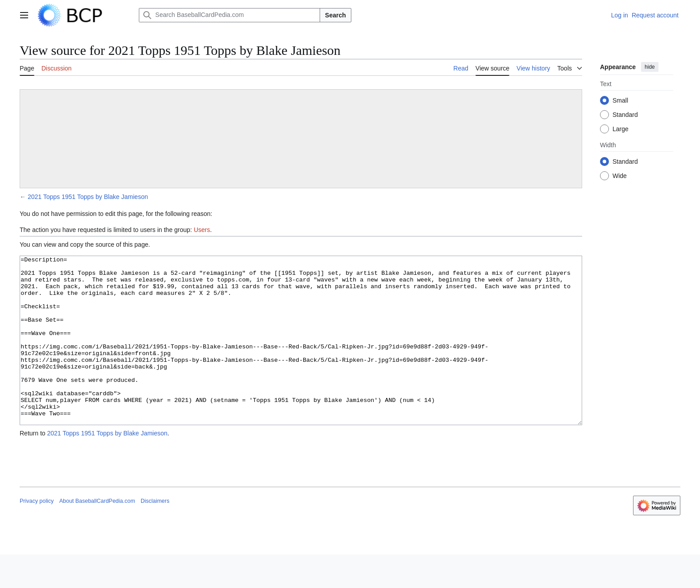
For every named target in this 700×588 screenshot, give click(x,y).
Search (335, 15)
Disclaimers (155, 534)
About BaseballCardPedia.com (97, 534)
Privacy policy (37, 534)
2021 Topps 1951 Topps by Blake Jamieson (88, 197)
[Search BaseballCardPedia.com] (229, 15)
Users (202, 230)
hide (650, 67)
